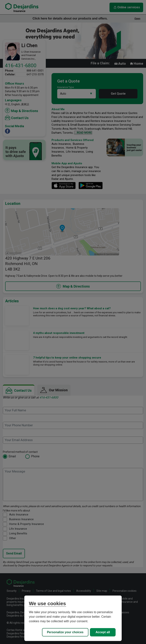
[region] (73, 618)
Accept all (103, 632)
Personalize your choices (65, 632)
